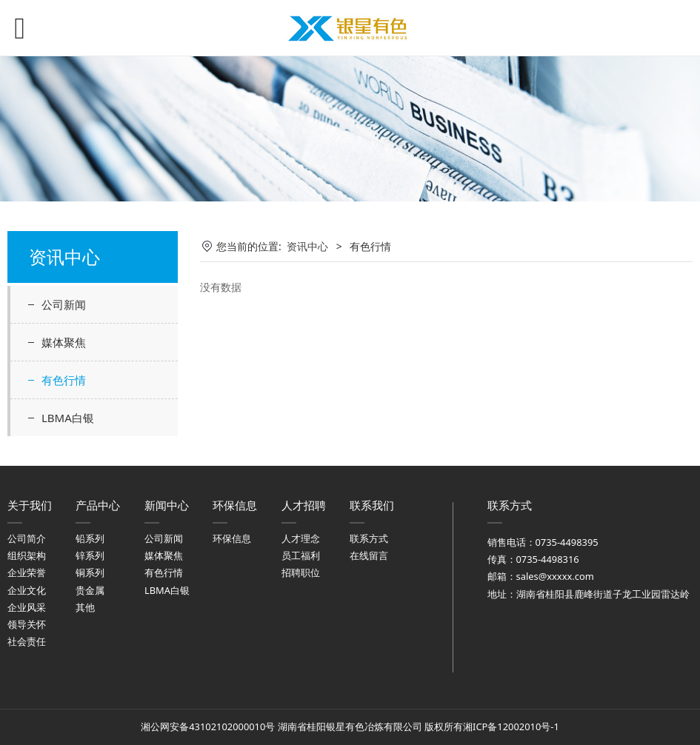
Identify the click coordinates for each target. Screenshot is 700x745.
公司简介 (27, 538)
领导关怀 (27, 624)
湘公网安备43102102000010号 (208, 726)
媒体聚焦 (64, 342)
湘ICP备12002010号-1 (511, 726)
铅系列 (90, 538)
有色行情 (64, 380)
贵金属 (90, 590)
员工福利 (301, 555)
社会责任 (27, 641)
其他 (85, 607)
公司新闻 (64, 304)
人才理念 (301, 538)
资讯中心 (307, 246)
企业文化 (27, 590)
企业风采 (27, 607)
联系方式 (369, 538)
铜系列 (90, 572)
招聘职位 (301, 572)
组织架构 (27, 555)
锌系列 (90, 555)
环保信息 (232, 538)
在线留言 (369, 555)
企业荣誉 (27, 572)
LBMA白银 (68, 418)
